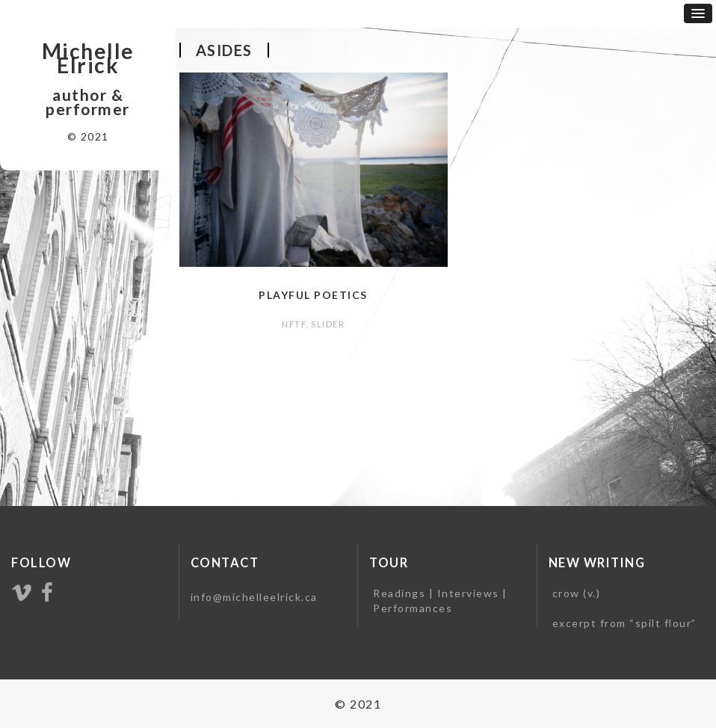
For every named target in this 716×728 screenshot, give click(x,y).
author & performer (88, 102)
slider (328, 324)
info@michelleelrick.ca (254, 597)
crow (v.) (577, 593)
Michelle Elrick (88, 58)
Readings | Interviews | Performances (440, 601)
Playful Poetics (313, 295)
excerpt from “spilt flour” (624, 623)
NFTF (294, 324)
